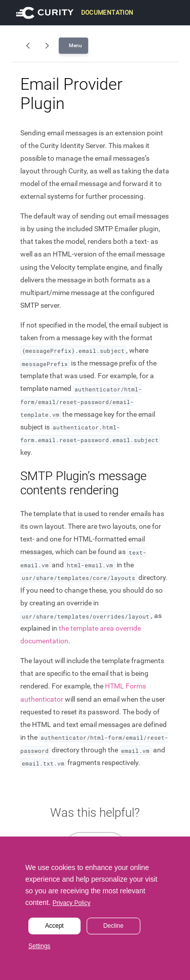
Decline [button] (113, 926)
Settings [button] (39, 946)
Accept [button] (54, 926)
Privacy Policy (72, 903)
